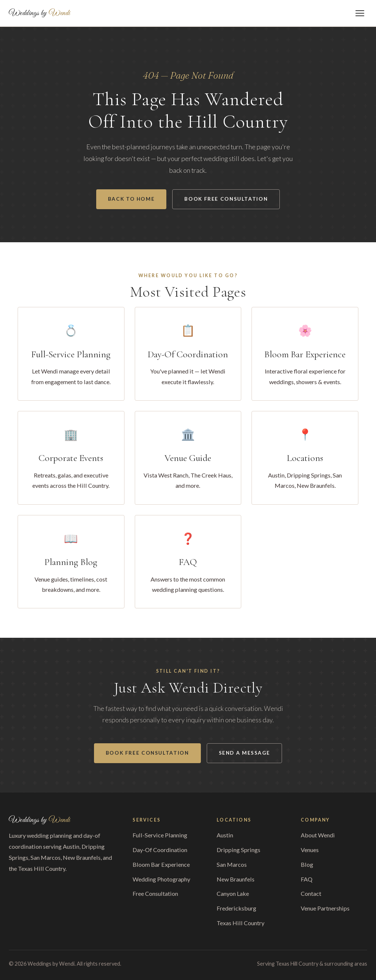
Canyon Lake (233, 893)
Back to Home (131, 199)
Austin (225, 835)
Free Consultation (155, 893)
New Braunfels (236, 879)
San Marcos (232, 864)
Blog (307, 864)
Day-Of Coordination (160, 850)
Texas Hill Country (241, 923)
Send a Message (245, 753)
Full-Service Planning (160, 835)
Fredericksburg (236, 908)
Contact (311, 893)
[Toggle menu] (360, 13)
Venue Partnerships (325, 908)
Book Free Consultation (226, 199)
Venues (310, 850)
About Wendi (318, 835)
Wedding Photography (161, 879)
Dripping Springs (238, 850)
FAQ (307, 879)
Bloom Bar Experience (161, 864)
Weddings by (40, 13)
